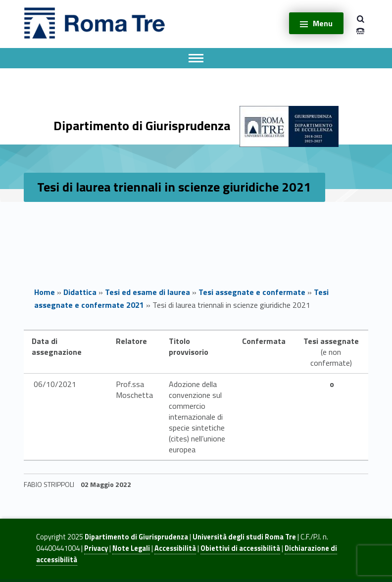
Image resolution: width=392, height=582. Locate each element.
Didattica (80, 292)
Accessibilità (175, 548)
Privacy (96, 548)
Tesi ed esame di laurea (147, 292)
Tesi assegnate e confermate (252, 292)
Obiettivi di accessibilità (240, 548)
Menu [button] (323, 23)
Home (45, 292)
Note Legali (131, 548)
